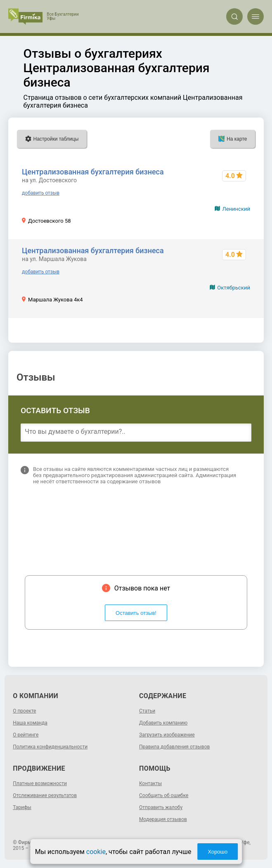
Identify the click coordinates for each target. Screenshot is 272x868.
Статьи (147, 711)
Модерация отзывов (163, 819)
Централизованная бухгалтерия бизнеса (93, 172)
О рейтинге (26, 735)
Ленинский (236, 209)
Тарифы (22, 807)
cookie (96, 852)
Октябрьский (234, 288)
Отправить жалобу (161, 807)
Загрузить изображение (167, 735)
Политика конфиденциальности (50, 747)
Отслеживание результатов (45, 795)
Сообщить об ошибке (164, 795)
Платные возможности (40, 783)
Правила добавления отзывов (174, 747)
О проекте (24, 711)
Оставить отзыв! (136, 613)
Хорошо (218, 852)
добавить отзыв (41, 193)
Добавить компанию (163, 723)
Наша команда (30, 723)
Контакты (150, 783)
